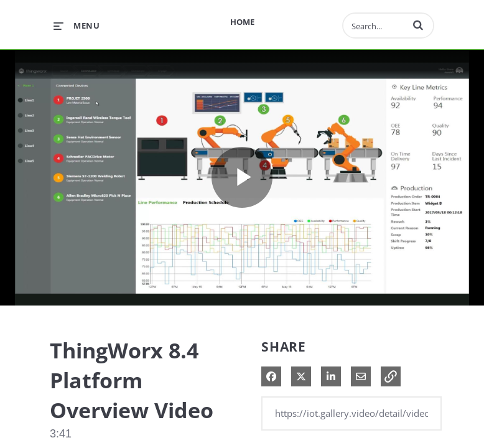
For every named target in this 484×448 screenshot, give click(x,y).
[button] (418, 25)
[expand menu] (77, 26)
